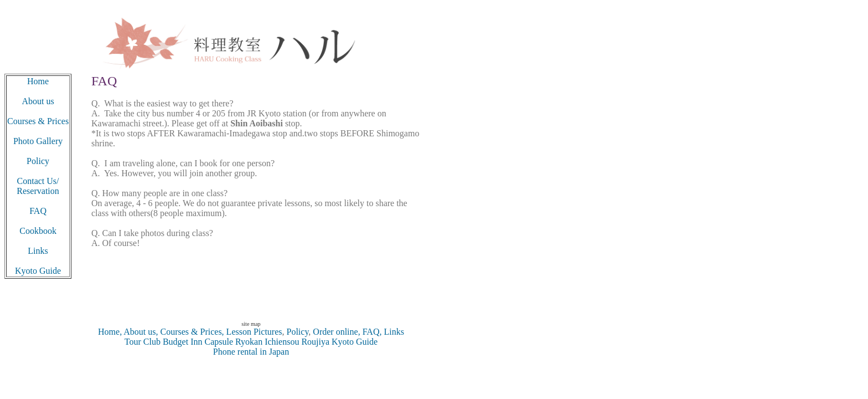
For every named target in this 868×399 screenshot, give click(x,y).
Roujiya (315, 342)
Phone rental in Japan (251, 352)
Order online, (336, 332)
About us (38, 101)
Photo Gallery (38, 141)
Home (38, 81)
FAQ (38, 211)
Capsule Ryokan (232, 342)
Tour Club (143, 342)
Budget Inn (183, 342)
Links (392, 332)
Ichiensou (283, 342)
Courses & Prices (38, 121)
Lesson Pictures (254, 332)
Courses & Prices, (191, 332)
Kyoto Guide (355, 342)
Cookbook (38, 231)
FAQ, (371, 332)
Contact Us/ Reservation (38, 186)
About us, (140, 332)
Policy (297, 332)
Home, (110, 332)
